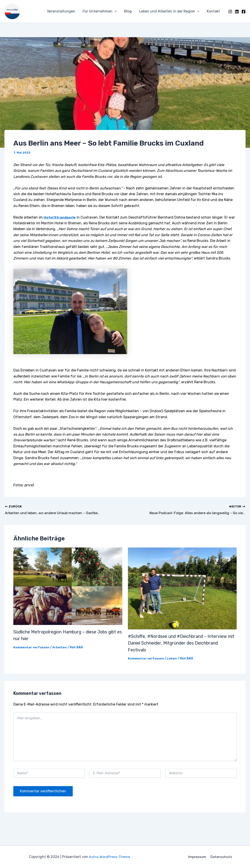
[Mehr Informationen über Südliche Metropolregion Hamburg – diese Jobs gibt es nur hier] (68, 586)
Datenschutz (221, 857)
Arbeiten (60, 647)
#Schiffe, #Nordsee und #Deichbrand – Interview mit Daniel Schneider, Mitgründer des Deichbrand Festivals (182, 643)
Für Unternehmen (101, 11)
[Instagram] (230, 12)
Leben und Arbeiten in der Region (170, 11)
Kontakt (214, 11)
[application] (116, 11)
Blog (129, 11)
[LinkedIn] (237, 12)
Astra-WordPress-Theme (110, 857)
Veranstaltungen (62, 11)
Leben (173, 658)
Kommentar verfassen (32, 647)
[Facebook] (244, 12)
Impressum (198, 857)
